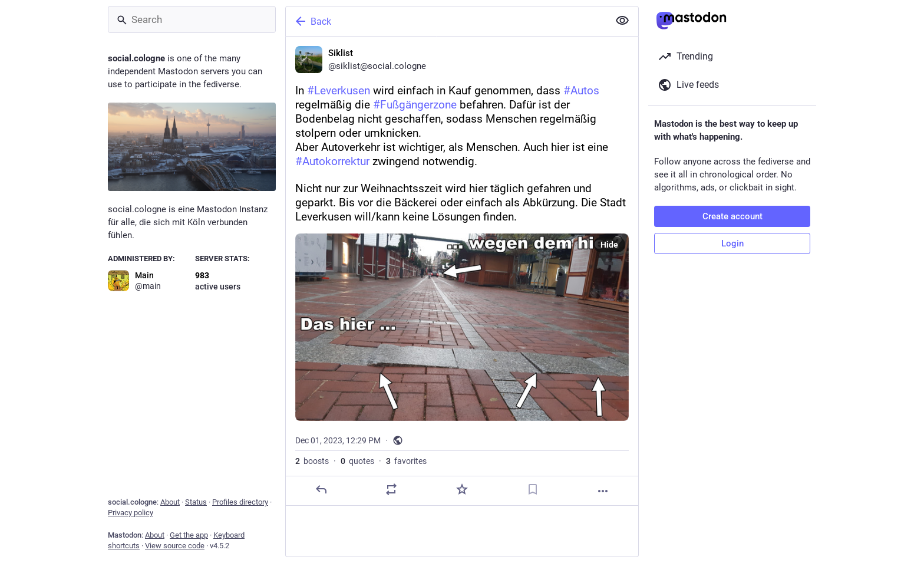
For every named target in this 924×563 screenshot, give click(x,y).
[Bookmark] (533, 489)
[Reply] (321, 489)
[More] (603, 491)
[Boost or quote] (391, 489)
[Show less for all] (622, 21)
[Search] (192, 19)
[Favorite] (462, 489)
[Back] (446, 21)
